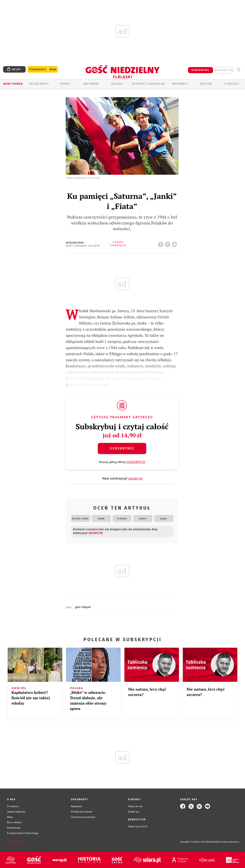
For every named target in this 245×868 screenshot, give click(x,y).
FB (161, 243)
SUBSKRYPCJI (136, 462)
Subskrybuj (122, 448)
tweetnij (168, 243)
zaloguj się (224, 70)
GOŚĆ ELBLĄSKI (83, 607)
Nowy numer (13, 84)
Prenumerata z (43, 69)
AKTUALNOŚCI (39, 84)
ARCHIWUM (91, 84)
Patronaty (180, 84)
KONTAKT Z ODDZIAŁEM (148, 84)
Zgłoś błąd (16, 842)
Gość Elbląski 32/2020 (83, 246)
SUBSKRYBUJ (200, 70)
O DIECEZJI (232, 84)
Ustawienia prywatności (83, 817)
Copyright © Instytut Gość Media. (196, 842)
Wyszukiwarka (238, 70)
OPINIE (65, 84)
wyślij (175, 243)
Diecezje (206, 84)
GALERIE (117, 84)
